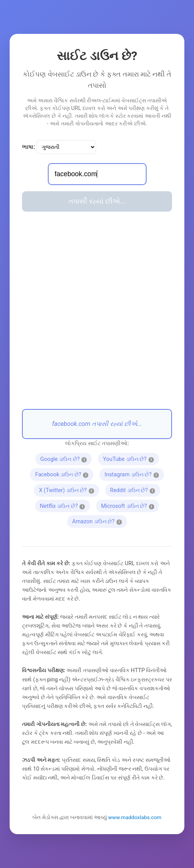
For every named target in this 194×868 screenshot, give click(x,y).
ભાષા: (29, 147)
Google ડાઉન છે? (66, 458)
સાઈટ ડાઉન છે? (97, 56)
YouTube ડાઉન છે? (131, 458)
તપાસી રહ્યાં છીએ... (97, 201)
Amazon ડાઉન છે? (100, 521)
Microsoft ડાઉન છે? (130, 505)
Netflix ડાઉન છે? (64, 505)
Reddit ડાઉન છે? (134, 489)
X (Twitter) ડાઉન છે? (69, 489)
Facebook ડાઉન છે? (64, 474)
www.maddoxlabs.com (135, 817)
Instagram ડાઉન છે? (134, 474)
